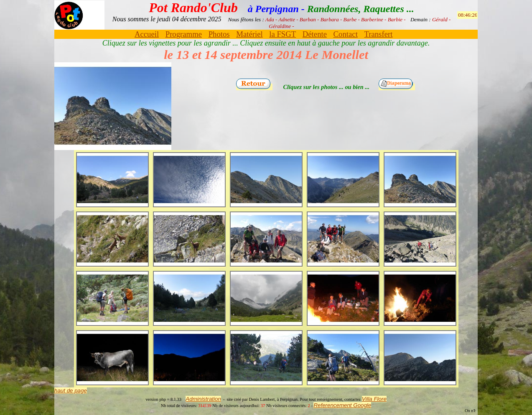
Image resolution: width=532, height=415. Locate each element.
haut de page (71, 391)
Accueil (147, 34)
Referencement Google (342, 405)
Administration (203, 399)
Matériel (249, 34)
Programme (184, 34)
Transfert (378, 34)
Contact (346, 34)
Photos (219, 34)
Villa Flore (374, 399)
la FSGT (283, 34)
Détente (315, 34)
